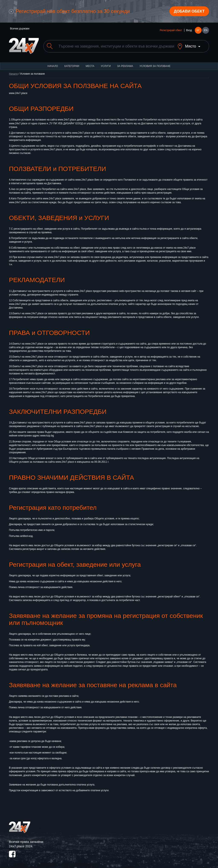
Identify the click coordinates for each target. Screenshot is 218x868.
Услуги (106, 66)
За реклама (125, 66)
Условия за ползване (155, 66)
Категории (72, 66)
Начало (53, 66)
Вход (189, 30)
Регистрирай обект (171, 30)
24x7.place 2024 (21, 846)
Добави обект (189, 11)
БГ (198, 30)
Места (90, 66)
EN (206, 30)
